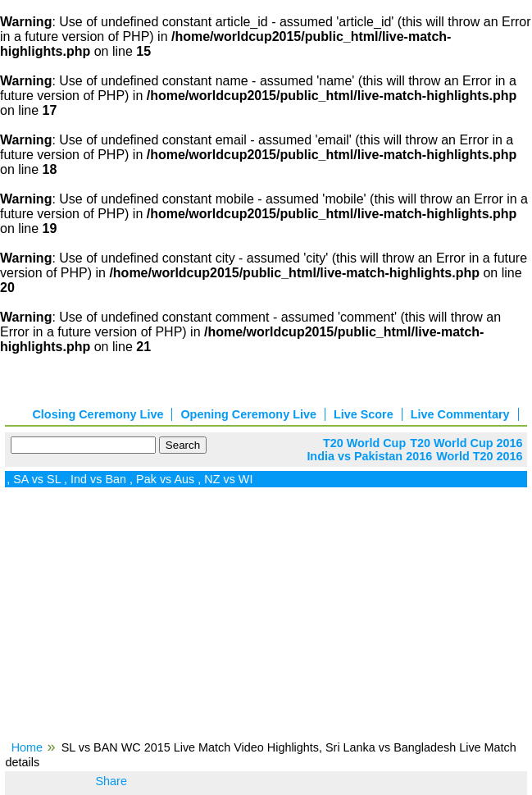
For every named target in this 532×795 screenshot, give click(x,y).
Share (111, 781)
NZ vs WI (232, 479)
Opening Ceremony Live (248, 414)
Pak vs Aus (168, 479)
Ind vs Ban (102, 479)
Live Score (364, 414)
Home (27, 747)
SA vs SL (40, 479)
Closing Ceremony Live (98, 414)
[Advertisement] (266, 619)
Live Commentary (460, 414)
